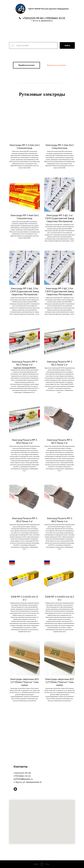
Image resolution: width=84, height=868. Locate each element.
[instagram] (15, 789)
